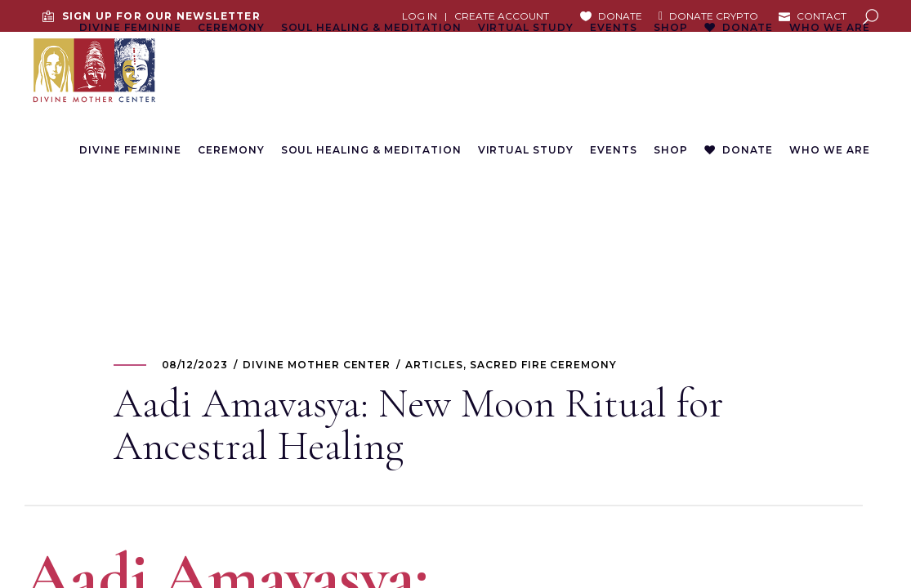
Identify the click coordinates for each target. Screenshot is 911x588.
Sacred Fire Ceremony (543, 365)
